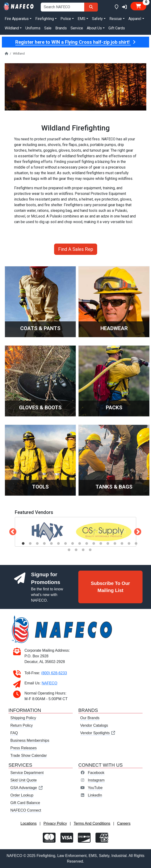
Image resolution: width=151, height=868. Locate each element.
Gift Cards (117, 28)
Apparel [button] (135, 19)
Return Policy (22, 725)
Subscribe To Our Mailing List (110, 587)
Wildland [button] (12, 28)
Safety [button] (97, 19)
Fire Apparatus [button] (17, 19)
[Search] (91, 7)
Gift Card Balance (25, 803)
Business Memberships (30, 740)
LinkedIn (95, 795)
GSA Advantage (27, 788)
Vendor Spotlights (98, 733)
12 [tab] (101, 544)
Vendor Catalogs (94, 725)
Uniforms (33, 28)
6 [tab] (58, 544)
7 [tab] (65, 544)
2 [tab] (30, 544)
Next (136, 530)
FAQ (14, 733)
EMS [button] (81, 19)
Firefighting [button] (45, 19)
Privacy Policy (55, 823)
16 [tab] (129, 544)
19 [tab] (76, 550)
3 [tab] (37, 544)
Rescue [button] (116, 19)
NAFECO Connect (26, 810)
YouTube (95, 788)
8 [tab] (72, 544)
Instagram (96, 780)
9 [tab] (79, 544)
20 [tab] (83, 550)
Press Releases (24, 748)
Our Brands (90, 718)
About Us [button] (94, 28)
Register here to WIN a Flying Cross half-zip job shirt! (75, 42)
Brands (61, 28)
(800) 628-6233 (54, 673)
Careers (124, 823)
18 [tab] (69, 550)
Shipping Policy (23, 718)
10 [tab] (87, 544)
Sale (48, 28)
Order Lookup (22, 795)
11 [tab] (94, 544)
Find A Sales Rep (76, 249)
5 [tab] (51, 544)
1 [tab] (23, 544)
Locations (29, 823)
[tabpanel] (47, 532)
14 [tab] (115, 544)
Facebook (96, 773)
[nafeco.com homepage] (19, 6)
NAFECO (50, 683)
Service (77, 28)
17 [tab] (136, 544)
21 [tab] (90, 550)
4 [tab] (44, 544)
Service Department (27, 773)
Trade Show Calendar (29, 756)
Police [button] (66, 19)
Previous (11, 530)
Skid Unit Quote (24, 780)
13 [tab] (108, 544)
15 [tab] (122, 544)
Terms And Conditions (92, 823)
